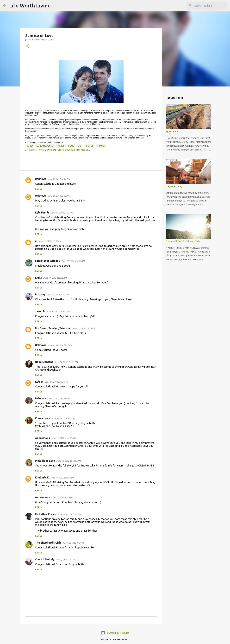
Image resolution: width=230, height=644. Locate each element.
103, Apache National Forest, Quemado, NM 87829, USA (62, 150)
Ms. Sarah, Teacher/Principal (53, 328)
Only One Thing (174, 186)
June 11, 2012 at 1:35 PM (66, 362)
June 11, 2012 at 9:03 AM (73, 261)
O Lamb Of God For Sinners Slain (183, 241)
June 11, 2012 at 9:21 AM (58, 295)
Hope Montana (44, 362)
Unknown (41, 179)
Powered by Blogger (115, 633)
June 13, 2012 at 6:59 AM (62, 478)
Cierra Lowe (43, 418)
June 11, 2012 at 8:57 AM (62, 213)
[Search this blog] (210, 6)
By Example (172, 132)
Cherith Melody (45, 559)
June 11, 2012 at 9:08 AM (55, 278)
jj (36, 241)
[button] (27, 46)
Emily (39, 278)
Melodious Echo (45, 461)
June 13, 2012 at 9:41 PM (69, 514)
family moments (45, 146)
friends (61, 146)
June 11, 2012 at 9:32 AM (58, 311)
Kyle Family (42, 213)
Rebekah (40, 398)
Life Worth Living (30, 6)
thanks (101, 146)
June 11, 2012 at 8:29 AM (59, 196)
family (30, 146)
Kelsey (39, 382)
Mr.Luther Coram (46, 514)
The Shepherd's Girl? (48, 543)
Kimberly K (42, 477)
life (79, 146)
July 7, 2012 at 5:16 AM (66, 560)
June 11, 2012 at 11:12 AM (60, 345)
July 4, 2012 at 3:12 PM (73, 543)
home (71, 146)
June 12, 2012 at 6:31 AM (63, 418)
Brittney (40, 294)
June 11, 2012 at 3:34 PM (56, 382)
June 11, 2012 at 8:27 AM (59, 179)
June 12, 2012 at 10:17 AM (68, 461)
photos (89, 146)
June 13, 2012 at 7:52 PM (63, 497)
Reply (39, 189)
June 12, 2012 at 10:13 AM (63, 438)
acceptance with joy (48, 261)
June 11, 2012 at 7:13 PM (59, 399)
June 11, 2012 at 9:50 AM (84, 328)
